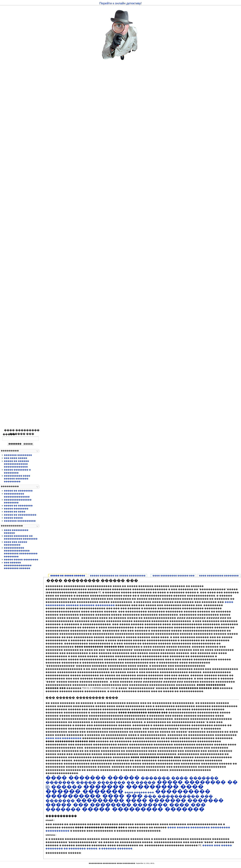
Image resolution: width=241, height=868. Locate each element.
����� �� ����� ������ (68, 576)
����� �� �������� (18, 491)
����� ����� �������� (21, 560)
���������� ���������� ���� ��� (128, 793)
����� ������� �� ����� (116, 782)
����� (9, 434)
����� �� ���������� (20, 515)
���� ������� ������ (93, 778)
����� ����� (13, 518)
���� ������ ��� (139, 792)
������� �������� (18, 455)
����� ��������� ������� (143, 809)
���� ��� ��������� (64, 738)
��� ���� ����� (15, 458)
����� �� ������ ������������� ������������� (16, 464)
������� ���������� (20, 521)
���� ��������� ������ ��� (22, 432)
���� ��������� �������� (219, 576)
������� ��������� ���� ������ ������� (125, 789)
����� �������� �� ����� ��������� (118, 576)
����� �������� (16, 509)
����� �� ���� (14, 512)
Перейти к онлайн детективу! (121, 3)
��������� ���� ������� (131, 800)
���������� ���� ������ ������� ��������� (17, 479)
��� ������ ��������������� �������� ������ (18, 565)
